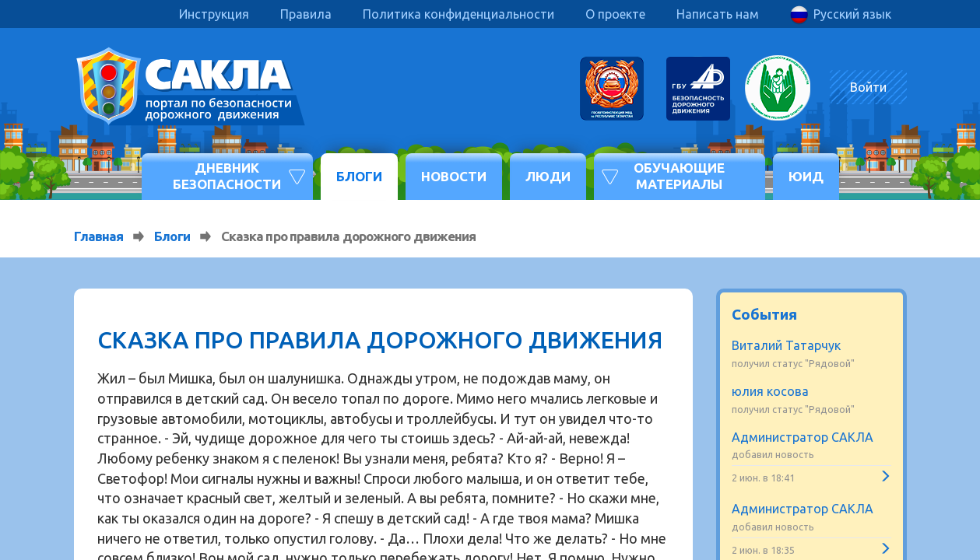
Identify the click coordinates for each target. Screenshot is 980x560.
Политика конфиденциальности (458, 14)
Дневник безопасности (227, 175)
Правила (306, 14)
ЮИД (806, 176)
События (764, 314)
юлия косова (770, 391)
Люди (548, 176)
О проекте (615, 14)
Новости (454, 176)
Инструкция (214, 14)
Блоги (359, 176)
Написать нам (718, 14)
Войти (868, 87)
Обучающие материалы (679, 175)
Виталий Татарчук (786, 345)
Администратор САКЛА (803, 437)
